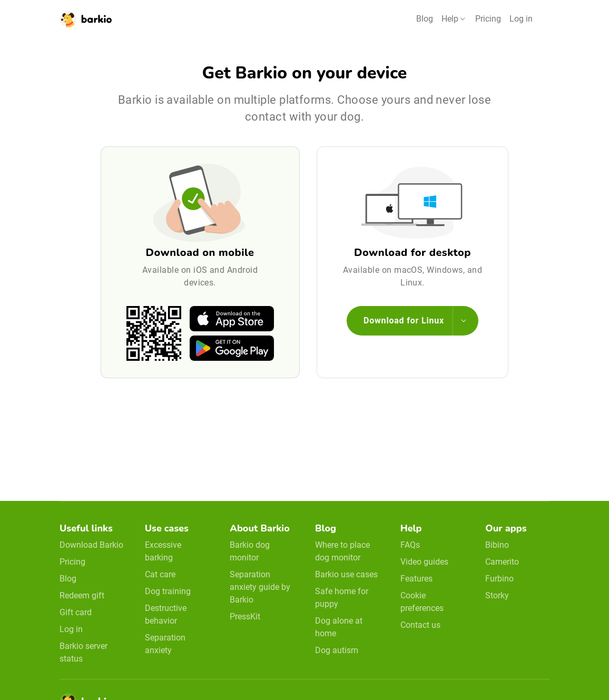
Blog (425, 19)
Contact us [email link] (420, 625)
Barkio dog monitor (250, 551)
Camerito (502, 562)
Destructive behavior (166, 614)
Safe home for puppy (342, 598)
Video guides (424, 562)
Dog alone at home (339, 627)
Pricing (488, 19)
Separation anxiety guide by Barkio (260, 587)
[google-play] (232, 348)
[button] (454, 19)
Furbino (499, 579)
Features (416, 579)
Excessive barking (163, 551)
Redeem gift (82, 595)
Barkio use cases (346, 574)
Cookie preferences (422, 602)
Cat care (160, 574)
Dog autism (337, 650)
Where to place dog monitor (342, 551)
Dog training (168, 591)
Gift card (76, 612)
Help (450, 19)
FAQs (410, 545)
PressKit (245, 617)
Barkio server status (84, 652)
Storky (497, 595)
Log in (521, 19)
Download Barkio (91, 545)
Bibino (497, 545)
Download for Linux (404, 321)
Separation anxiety (165, 644)
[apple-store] (232, 319)
